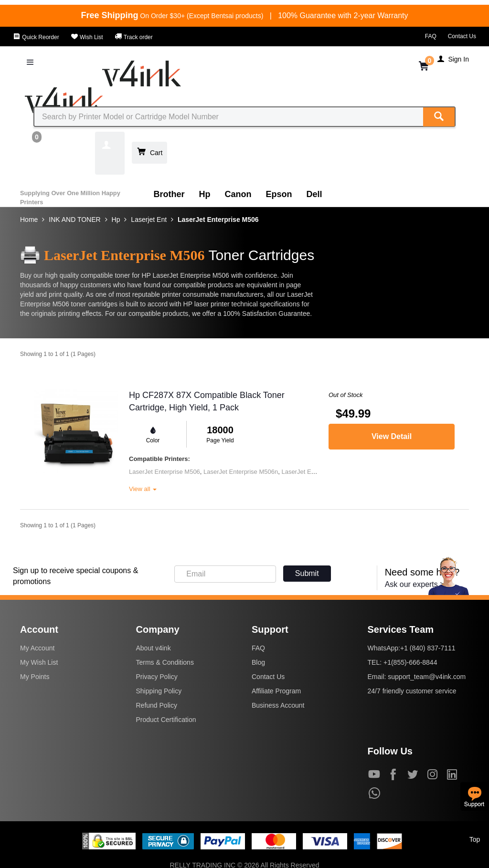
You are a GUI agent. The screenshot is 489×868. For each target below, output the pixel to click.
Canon (238, 194)
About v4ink (154, 648)
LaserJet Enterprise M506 (218, 220)
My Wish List (39, 662)
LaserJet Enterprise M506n (241, 472)
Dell (314, 194)
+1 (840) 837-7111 (428, 648)
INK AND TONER (74, 220)
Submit (307, 573)
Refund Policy (157, 705)
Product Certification (166, 720)
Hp (205, 194)
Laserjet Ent (149, 220)
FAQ (431, 36)
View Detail (392, 436)
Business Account (278, 705)
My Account (37, 648)
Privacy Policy (157, 677)
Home (29, 220)
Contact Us (462, 36)
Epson (279, 194)
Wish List (87, 37)
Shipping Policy (159, 691)
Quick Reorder (36, 37)
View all (143, 489)
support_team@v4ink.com (427, 677)
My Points (35, 677)
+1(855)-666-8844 (410, 662)
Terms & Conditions (165, 662)
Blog (258, 662)
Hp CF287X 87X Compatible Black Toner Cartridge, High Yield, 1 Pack (207, 401)
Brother (169, 194)
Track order (134, 37)
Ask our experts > (415, 584)
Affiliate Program (276, 691)
